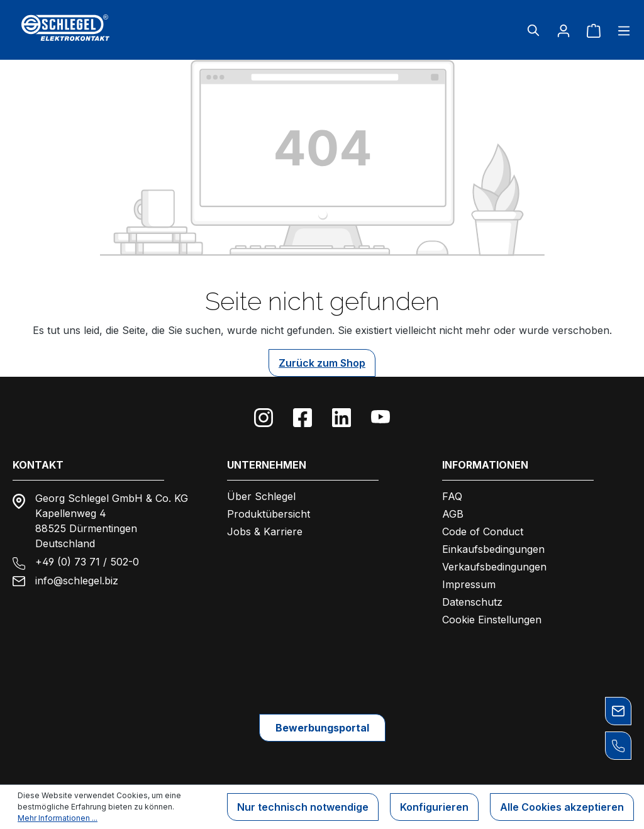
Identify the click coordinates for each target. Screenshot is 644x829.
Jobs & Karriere (265, 531)
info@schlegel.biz (77, 581)
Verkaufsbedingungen (494, 567)
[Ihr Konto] (563, 30)
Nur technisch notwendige (303, 807)
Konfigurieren (434, 807)
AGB (453, 514)
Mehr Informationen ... (58, 818)
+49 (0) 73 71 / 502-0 (87, 562)
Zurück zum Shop (322, 363)
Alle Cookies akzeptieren (562, 807)
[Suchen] (533, 30)
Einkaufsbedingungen (493, 549)
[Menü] (620, 30)
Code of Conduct (483, 531)
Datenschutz (472, 602)
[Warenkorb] (594, 30)
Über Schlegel (261, 496)
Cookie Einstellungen (492, 620)
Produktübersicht (269, 514)
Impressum (469, 584)
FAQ (452, 496)
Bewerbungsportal (322, 728)
